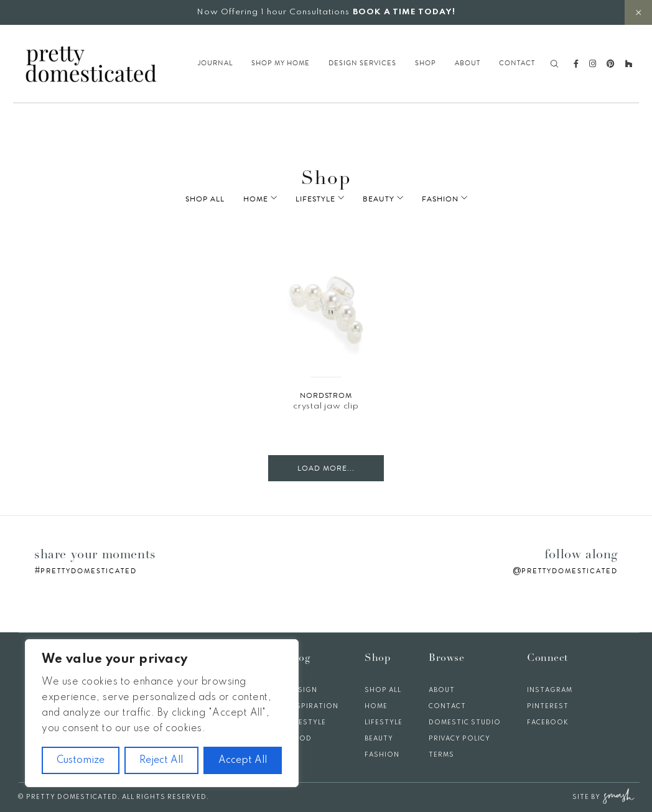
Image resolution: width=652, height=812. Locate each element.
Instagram (550, 690)
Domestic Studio (465, 722)
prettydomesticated (89, 571)
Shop (426, 63)
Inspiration (313, 706)
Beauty (379, 199)
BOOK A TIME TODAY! (404, 12)
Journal (215, 63)
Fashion (431, 199)
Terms (441, 755)
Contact (517, 63)
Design (303, 690)
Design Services (362, 63)
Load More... (326, 468)
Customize (81, 760)
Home (273, 199)
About (468, 63)
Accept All (243, 760)
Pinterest (548, 706)
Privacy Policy (459, 739)
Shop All (222, 199)
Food (300, 739)
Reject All (161, 760)
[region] (162, 713)
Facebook (548, 722)
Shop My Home (281, 63)
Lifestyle (324, 199)
